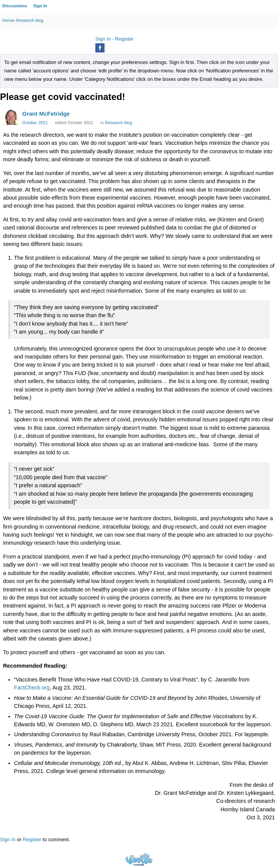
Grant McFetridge (46, 114)
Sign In (40, 6)
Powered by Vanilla (139, 859)
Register (124, 39)
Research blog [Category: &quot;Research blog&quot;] (119, 123)
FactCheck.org (32, 688)
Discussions (15, 6)
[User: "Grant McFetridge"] (11, 117)
